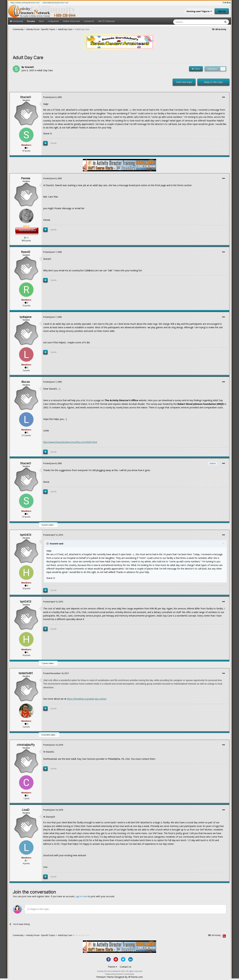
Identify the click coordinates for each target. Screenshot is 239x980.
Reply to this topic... (39, 909)
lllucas (26, 382)
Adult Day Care (45, 70)
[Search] (190, 22)
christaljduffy (26, 745)
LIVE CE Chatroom (106, 21)
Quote (54, 143)
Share (196, 69)
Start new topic (184, 82)
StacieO (29, 67)
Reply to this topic (213, 82)
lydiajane (26, 317)
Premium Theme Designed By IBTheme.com (120, 977)
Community (16, 21)
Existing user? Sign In (199, 11)
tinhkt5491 (26, 673)
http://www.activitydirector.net (25, 3)
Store (41, 21)
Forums (31, 23)
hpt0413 (26, 535)
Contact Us (89, 21)
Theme (112, 967)
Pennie (26, 178)
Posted (53, 97)
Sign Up (222, 11)
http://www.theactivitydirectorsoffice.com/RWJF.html (70, 442)
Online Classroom (71, 21)
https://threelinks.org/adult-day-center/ (87, 699)
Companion (53, 21)
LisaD (26, 810)
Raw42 (26, 252)
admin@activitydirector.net (55, 3)
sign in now (81, 896)
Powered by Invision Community (119, 974)
